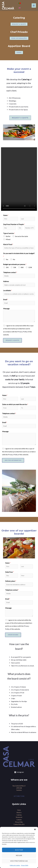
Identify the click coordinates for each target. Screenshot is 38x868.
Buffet (8, 236)
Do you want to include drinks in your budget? (19, 255)
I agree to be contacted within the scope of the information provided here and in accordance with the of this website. (19, 452)
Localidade (7, 290)
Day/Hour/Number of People (14, 224)
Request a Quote (12, 340)
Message (6, 309)
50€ (15, 267)
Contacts (19, 820)
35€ (7, 267)
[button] (35, 829)
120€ (30, 267)
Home (19, 810)
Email (6, 299)
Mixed (8, 239)
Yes (7, 259)
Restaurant (19, 817)
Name (6, 215)
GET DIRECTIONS (19, 796)
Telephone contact (10, 272)
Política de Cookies (15, 865)
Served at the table (21, 236)
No (14, 259)
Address (6, 281)
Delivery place (11, 581)
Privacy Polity (25, 865)
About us (19, 812)
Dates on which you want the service (15, 404)
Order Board (13, 635)
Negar (19, 855)
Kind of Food (8, 244)
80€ (22, 267)
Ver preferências (19, 861)
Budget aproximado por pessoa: (15, 264)
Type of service (9, 233)
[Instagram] (19, 772)
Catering (19, 815)
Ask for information (13, 460)
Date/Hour (10, 572)
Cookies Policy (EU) (19, 824)
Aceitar (19, 850)
